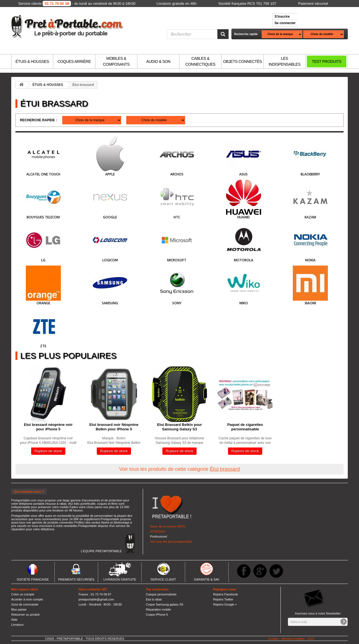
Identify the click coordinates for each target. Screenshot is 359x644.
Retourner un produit (25, 615)
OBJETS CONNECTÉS (242, 61)
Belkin (121, 438)
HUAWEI (243, 217)
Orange (43, 303)
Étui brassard (225, 469)
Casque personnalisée (161, 594)
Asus (243, 174)
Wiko (244, 303)
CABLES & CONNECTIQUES (200, 61)
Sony (177, 303)
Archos (177, 174)
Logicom (110, 260)
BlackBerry (310, 174)
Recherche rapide (246, 34)
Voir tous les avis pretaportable (171, 542)
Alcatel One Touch (43, 174)
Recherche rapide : (38, 120)
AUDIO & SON (158, 61)
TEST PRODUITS (327, 61)
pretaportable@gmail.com (96, 599)
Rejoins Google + (225, 604)
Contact (273, 639)
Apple (110, 174)
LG (43, 260)
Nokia (310, 260)
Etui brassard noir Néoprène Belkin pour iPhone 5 (114, 427)
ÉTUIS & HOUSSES (32, 61)
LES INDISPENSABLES (285, 61)
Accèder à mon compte (27, 599)
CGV (311, 639)
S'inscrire (282, 17)
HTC (177, 217)
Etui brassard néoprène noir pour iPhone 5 (48, 427)
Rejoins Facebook (225, 594)
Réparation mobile (158, 609)
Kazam (310, 217)
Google (110, 217)
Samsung (110, 303)
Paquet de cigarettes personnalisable (245, 427)
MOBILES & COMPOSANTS (116, 61)
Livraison (17, 625)
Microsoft (177, 260)
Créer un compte (23, 594)
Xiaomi (310, 303)
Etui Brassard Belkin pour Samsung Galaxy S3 (179, 427)
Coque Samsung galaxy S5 (164, 604)
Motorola (244, 260)
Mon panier (19, 609)
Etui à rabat (154, 599)
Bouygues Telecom (43, 217)
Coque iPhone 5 (157, 615)
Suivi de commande (25, 604)
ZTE (43, 346)
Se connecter (285, 23)
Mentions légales (293, 639)
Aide (14, 620)
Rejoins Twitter (223, 599)
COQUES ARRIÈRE (74, 61)
